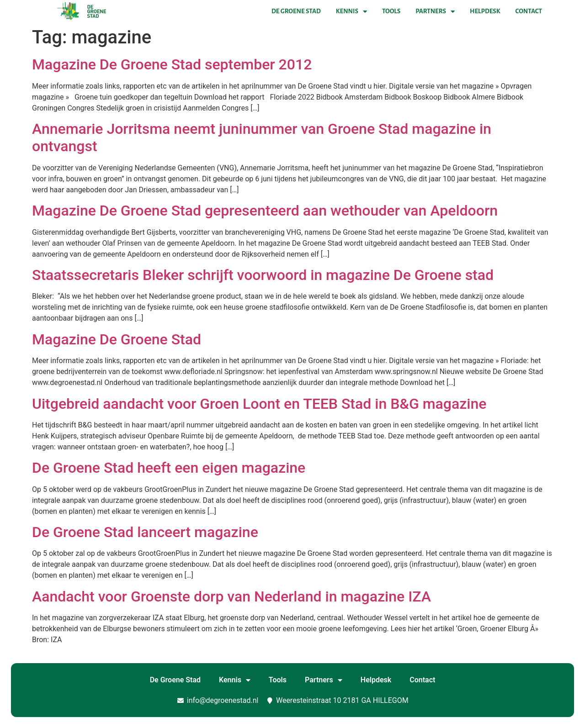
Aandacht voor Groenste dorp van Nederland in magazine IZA (231, 596)
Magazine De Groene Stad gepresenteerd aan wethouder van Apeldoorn (265, 211)
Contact (529, 11)
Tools (391, 11)
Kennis (351, 11)
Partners (435, 11)
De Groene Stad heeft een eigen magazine (169, 468)
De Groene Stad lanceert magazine (145, 532)
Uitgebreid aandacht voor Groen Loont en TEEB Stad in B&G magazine (259, 404)
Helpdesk (485, 11)
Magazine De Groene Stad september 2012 (172, 64)
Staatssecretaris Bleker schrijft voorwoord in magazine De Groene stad (263, 275)
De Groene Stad (296, 11)
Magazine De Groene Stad (117, 339)
